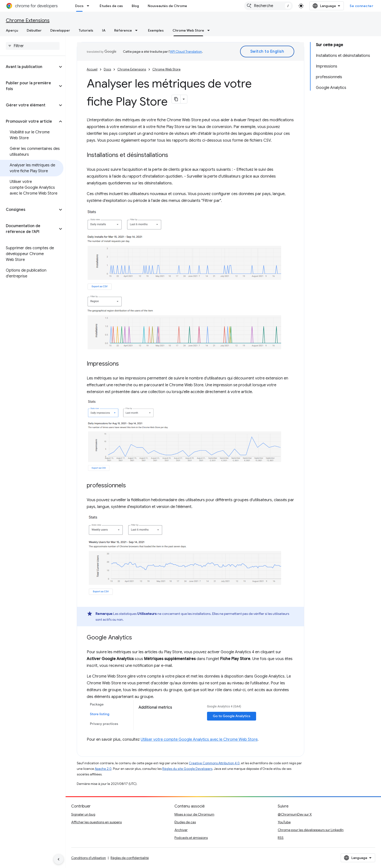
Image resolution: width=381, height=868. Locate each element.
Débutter (34, 30)
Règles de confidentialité (130, 858)
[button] (29, 67)
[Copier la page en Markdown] (176, 99)
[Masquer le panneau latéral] (59, 859)
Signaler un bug (83, 814)
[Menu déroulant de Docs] (89, 6)
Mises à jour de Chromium (194, 814)
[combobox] (268, 6)
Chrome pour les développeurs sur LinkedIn (311, 830)
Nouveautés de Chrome (167, 6)
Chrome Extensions (28, 21)
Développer (60, 30)
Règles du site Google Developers (187, 769)
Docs (107, 69)
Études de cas (111, 6)
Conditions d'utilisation (89, 858)
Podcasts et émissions (191, 838)
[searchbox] (33, 46)
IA (104, 30)
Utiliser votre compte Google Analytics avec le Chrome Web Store (199, 739)
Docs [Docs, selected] (79, 6)
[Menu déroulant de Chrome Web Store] (210, 30)
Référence (123, 30)
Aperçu (12, 30)
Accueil (92, 69)
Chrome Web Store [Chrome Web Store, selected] (188, 30)
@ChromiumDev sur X (295, 814)
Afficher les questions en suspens (96, 822)
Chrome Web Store (166, 69)
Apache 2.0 (103, 769)
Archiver (181, 830)
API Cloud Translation (186, 52)
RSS (281, 838)
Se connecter (361, 6)
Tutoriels (86, 30)
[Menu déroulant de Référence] (138, 30)
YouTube (284, 822)
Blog (135, 6)
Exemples (156, 30)
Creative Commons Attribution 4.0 (214, 763)
